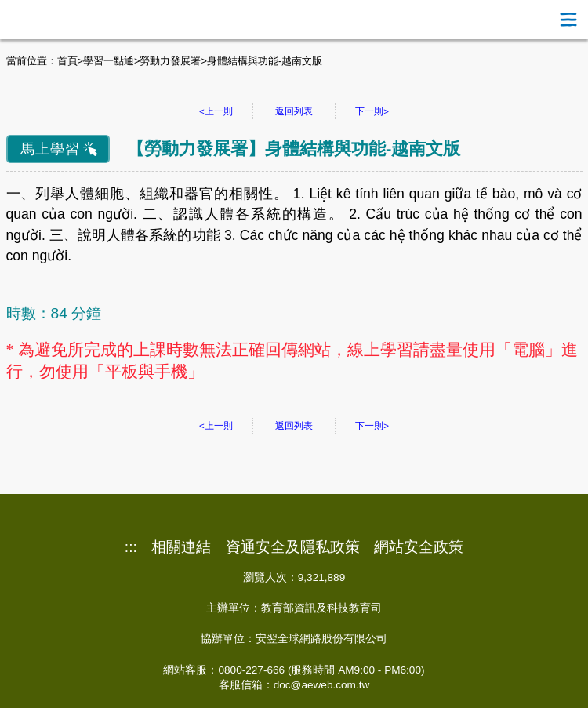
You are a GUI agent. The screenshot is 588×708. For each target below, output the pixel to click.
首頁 (67, 61)
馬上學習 (50, 149)
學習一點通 (109, 61)
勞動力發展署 (170, 61)
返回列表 (294, 111)
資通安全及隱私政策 (293, 547)
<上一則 (216, 111)
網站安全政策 (419, 547)
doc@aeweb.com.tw (322, 685)
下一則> (372, 111)
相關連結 (181, 547)
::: (131, 547)
